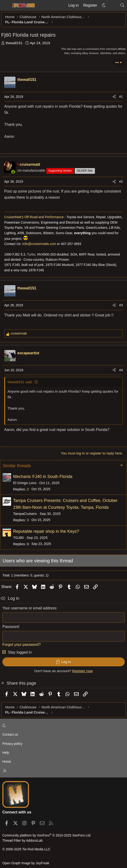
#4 (121, 370)
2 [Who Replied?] (28, 489)
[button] (104, 5)
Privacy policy (12, 744)
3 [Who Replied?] (28, 520)
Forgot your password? (22, 645)
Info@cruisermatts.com (39, 244)
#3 (121, 305)
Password (11, 627)
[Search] (122, 5)
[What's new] (113, 5)
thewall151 (14, 43)
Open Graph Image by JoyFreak (26, 863)
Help (6, 753)
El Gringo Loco (25, 483)
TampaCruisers (25, 514)
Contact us (10, 734)
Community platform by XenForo (47, 835)
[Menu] (5, 5)
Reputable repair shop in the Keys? (46, 531)
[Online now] (13, 172)
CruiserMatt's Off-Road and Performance (34, 217)
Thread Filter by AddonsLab (22, 840)
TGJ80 (18, 538)
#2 (121, 181)
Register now (82, 671)
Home (7, 761)
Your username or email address (29, 608)
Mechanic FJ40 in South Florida (43, 477)
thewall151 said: (20, 382)
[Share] (114, 97)
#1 (121, 97)
